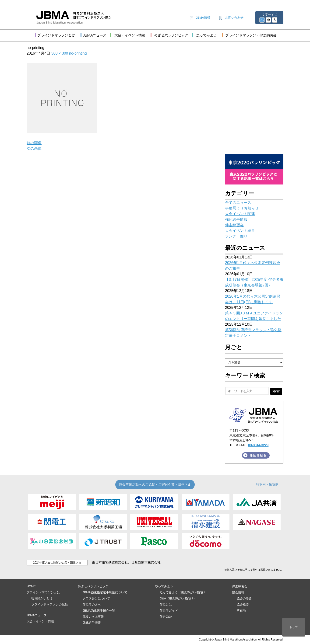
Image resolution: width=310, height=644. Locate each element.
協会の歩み (244, 598)
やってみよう (164, 586)
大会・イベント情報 (40, 621)
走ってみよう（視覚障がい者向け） (184, 592)
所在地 (241, 611)
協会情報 (238, 592)
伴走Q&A (166, 617)
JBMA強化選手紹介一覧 (99, 611)
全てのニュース (238, 203)
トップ (294, 627)
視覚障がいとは (42, 598)
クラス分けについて (96, 598)
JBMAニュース (37, 615)
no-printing (78, 53)
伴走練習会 (234, 225)
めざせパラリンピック (93, 586)
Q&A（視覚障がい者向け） (178, 598)
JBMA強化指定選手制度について (105, 592)
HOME (31, 586)
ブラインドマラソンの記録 (49, 604)
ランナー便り (236, 236)
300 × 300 (60, 53)
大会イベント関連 (240, 214)
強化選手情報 (236, 219)
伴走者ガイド (169, 611)
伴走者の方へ (92, 604)
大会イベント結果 (240, 231)
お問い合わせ (234, 18)
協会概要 (243, 604)
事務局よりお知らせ (242, 208)
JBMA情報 (203, 18)
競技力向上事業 (93, 617)
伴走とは (166, 604)
